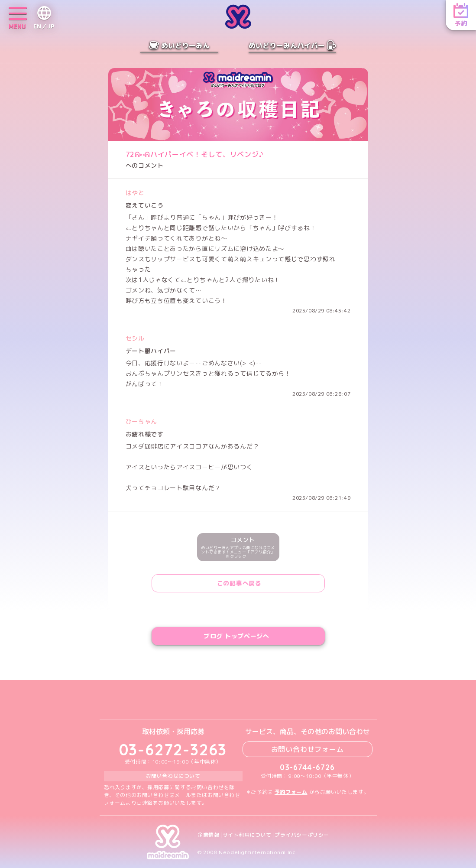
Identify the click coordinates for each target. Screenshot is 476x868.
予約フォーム (291, 792)
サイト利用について (247, 835)
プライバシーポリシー (302, 835)
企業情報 (208, 835)
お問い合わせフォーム (308, 749)
